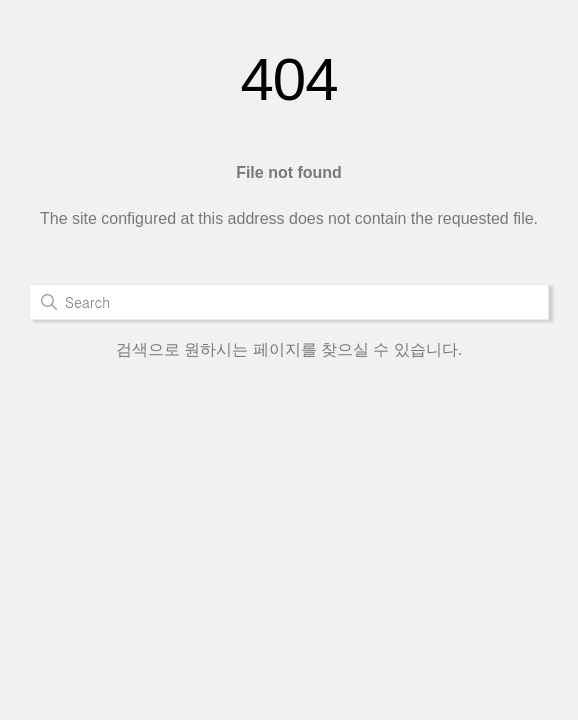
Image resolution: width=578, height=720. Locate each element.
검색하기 (49, 302)
